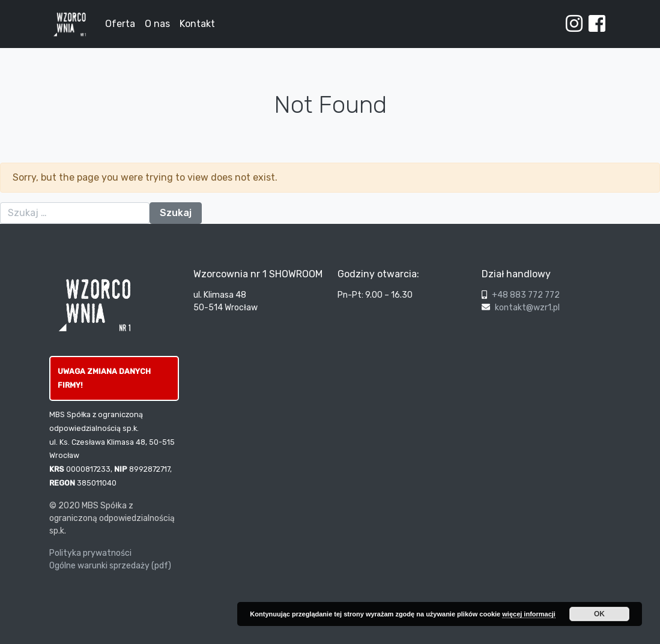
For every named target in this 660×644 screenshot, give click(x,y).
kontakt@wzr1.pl (527, 308)
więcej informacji (529, 614)
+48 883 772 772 (526, 295)
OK (599, 614)
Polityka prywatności (90, 553)
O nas (157, 24)
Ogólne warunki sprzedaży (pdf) (110, 566)
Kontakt (197, 24)
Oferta (120, 24)
